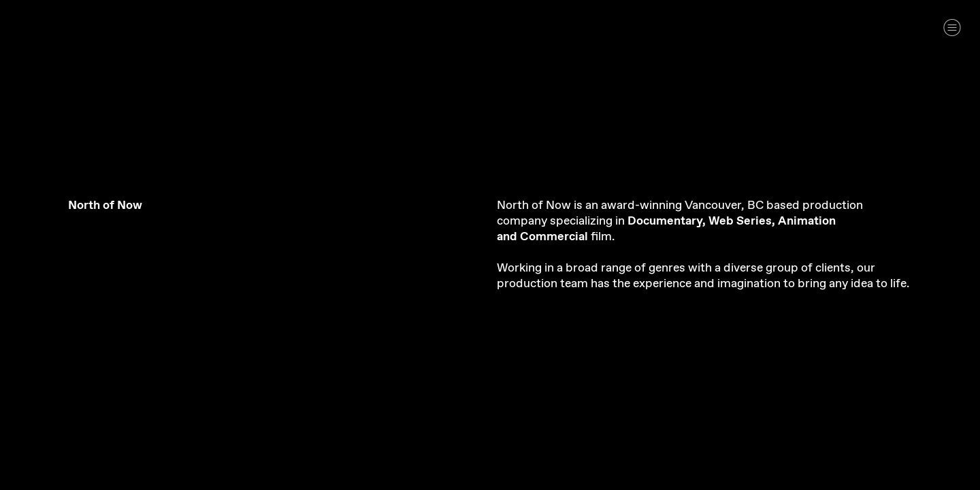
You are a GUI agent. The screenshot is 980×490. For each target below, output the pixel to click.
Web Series (740, 221)
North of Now (105, 206)
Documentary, (667, 221)
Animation (807, 221)
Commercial (554, 237)
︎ (952, 28)
